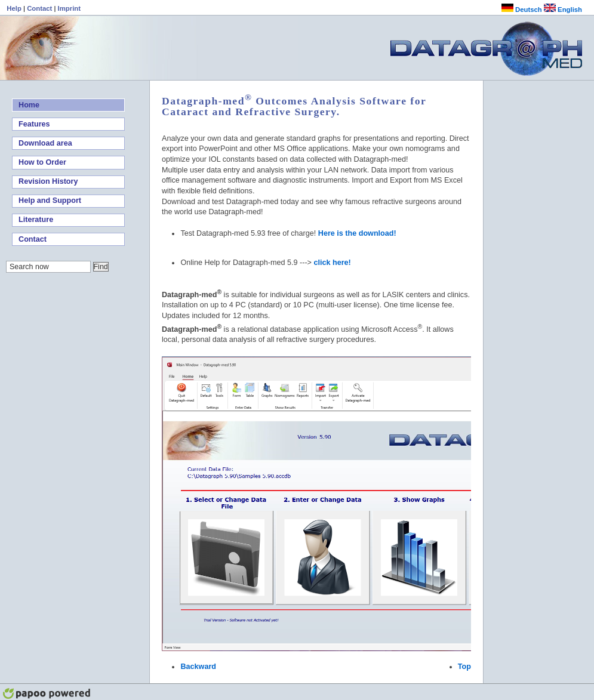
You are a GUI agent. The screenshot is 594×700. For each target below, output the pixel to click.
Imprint (69, 8)
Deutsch (522, 10)
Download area (45, 143)
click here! (332, 263)
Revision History (48, 181)
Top (464, 667)
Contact (40, 8)
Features (34, 124)
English (563, 10)
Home (29, 105)
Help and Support (50, 201)
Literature (36, 220)
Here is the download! (357, 233)
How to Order (42, 162)
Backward (198, 667)
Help (15, 8)
